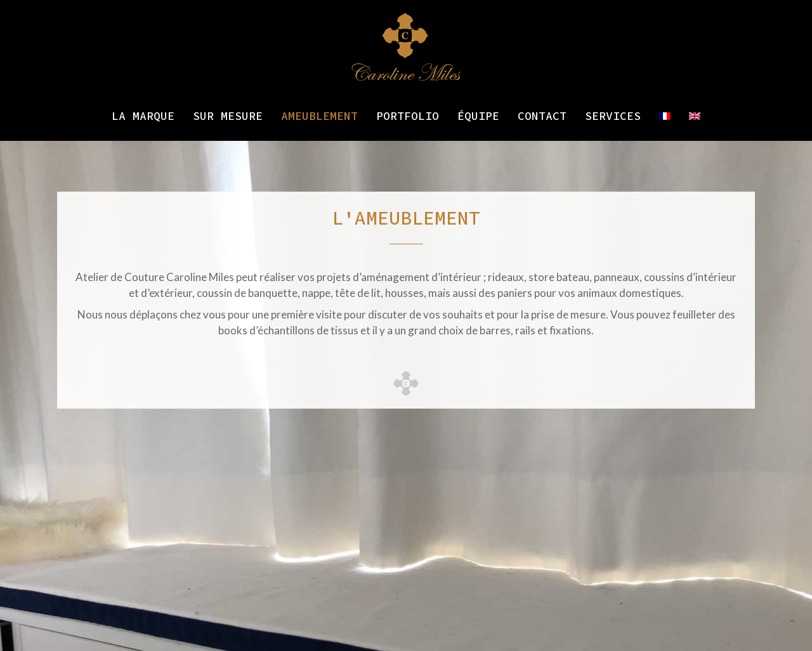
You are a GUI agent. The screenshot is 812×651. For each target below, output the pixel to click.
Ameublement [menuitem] (319, 116)
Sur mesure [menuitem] (228, 116)
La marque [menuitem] (143, 116)
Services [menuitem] (613, 116)
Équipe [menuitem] (478, 116)
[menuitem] (665, 116)
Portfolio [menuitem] (408, 116)
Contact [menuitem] (542, 116)
